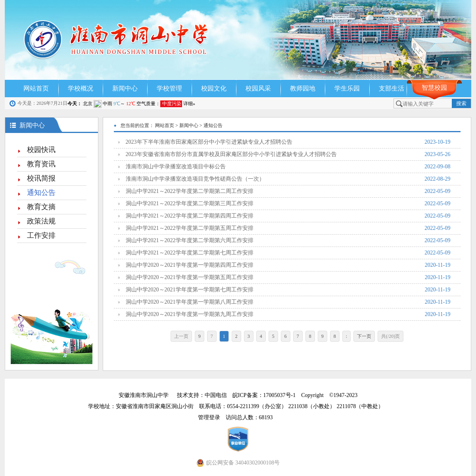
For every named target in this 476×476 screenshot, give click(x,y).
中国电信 (216, 395)
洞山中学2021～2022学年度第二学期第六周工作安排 (288, 241)
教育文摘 (41, 207)
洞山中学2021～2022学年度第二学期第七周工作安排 (288, 253)
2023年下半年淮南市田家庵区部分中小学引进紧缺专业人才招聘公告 (288, 142)
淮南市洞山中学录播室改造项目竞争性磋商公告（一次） (288, 179)
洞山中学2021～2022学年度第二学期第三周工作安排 (288, 204)
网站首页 (36, 88)
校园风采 (258, 88)
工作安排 (41, 235)
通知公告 (41, 193)
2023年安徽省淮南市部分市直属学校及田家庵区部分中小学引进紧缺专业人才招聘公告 (288, 154)
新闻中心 (125, 88)
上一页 (181, 336)
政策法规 (41, 221)
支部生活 (392, 88)
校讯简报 (41, 178)
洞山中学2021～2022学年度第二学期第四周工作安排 (288, 216)
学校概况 (81, 88)
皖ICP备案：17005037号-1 (265, 395)
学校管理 (169, 88)
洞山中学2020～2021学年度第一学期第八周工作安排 (288, 302)
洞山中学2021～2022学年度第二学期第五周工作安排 (288, 228)
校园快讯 (41, 150)
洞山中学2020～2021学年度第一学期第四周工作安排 (288, 265)
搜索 (461, 103)
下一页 (364, 336)
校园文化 (214, 88)
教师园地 (303, 88)
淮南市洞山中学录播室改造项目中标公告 (288, 167)
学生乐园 (347, 88)
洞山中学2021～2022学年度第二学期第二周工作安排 (288, 191)
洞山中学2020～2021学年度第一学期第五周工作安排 (288, 278)
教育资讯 (41, 164)
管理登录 (212, 417)
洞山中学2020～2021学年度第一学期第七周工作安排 (288, 290)
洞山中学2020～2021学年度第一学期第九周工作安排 (288, 314)
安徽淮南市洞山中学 (144, 395)
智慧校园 (434, 88)
